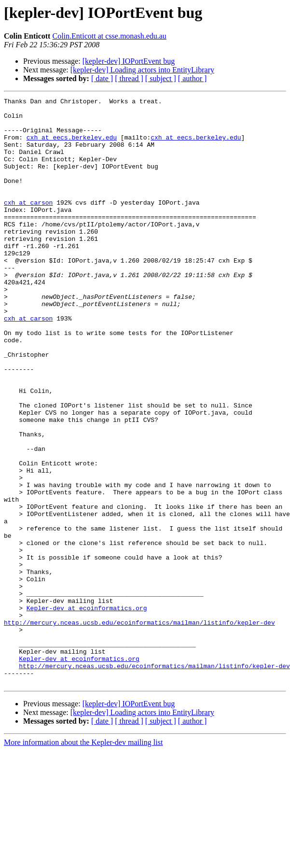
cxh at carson (28, 224)
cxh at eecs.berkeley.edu (72, 146)
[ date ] (102, 78)
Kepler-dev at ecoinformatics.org (87, 711)
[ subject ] (161, 78)
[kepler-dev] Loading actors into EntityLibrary (142, 70)
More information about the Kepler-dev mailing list (83, 860)
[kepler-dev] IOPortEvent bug (129, 61)
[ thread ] (129, 78)
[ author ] (193, 78)
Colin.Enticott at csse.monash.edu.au (109, 36)
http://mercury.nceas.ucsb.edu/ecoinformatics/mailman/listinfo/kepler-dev (139, 728)
